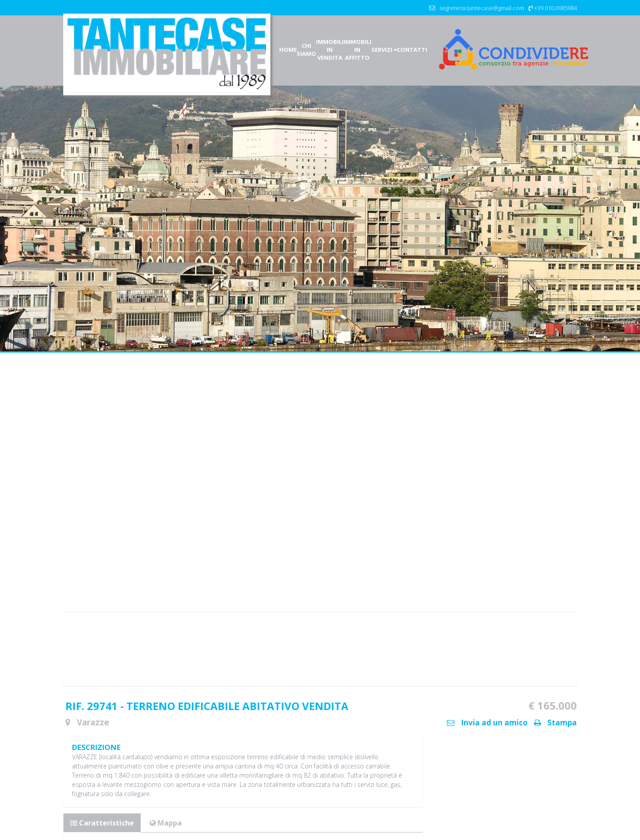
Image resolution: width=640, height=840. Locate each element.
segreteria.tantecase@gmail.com (482, 8)
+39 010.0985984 (556, 8)
